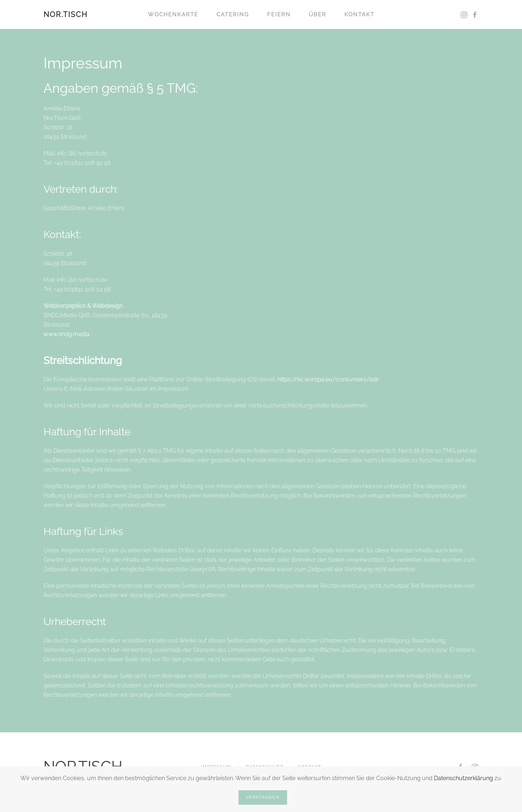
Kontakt (359, 14)
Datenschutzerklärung (463, 778)
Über (318, 14)
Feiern (279, 14)
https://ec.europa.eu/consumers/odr (328, 379)
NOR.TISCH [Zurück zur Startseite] (66, 14)
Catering (233, 14)
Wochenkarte (173, 14)
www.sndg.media (67, 334)
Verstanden (263, 797)
